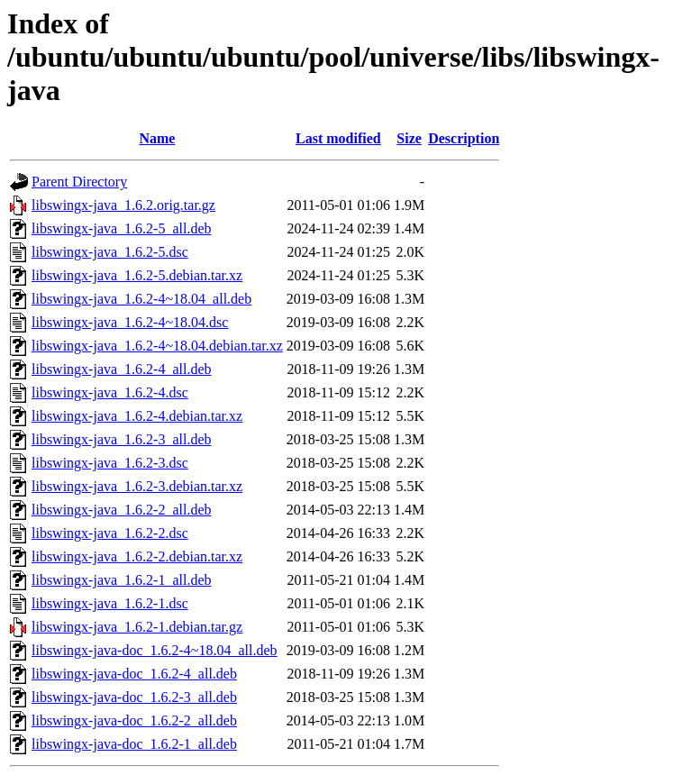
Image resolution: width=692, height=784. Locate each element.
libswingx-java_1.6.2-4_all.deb (122, 369)
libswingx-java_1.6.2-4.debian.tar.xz (137, 416)
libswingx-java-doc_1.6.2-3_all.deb (134, 697)
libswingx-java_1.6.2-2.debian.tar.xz (137, 556)
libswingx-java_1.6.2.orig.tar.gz (123, 205)
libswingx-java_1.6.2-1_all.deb (122, 580)
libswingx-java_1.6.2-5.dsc (110, 252)
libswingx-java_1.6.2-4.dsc (110, 392)
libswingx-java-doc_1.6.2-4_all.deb (134, 674)
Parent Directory (79, 182)
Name (157, 138)
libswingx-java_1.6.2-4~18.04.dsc (130, 322)
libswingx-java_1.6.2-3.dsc (110, 463)
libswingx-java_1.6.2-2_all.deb (122, 510)
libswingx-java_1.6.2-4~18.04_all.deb (141, 299)
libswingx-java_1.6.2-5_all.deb (122, 228)
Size (409, 138)
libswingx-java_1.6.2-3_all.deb (122, 439)
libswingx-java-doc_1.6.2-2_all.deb (134, 720)
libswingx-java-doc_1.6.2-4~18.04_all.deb (155, 650)
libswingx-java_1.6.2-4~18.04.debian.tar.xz (157, 346)
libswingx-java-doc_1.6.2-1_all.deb (134, 744)
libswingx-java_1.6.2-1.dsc (110, 603)
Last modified (338, 138)
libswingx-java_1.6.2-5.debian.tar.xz (137, 275)
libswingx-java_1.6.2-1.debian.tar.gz (137, 627)
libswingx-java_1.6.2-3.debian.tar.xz (137, 486)
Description (464, 138)
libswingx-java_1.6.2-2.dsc (110, 533)
